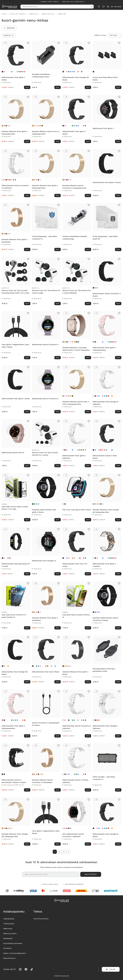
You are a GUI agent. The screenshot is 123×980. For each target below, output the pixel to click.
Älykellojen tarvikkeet (18, 14)
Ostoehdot (8, 948)
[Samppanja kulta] (2, 126)
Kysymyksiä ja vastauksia (13, 943)
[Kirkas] (63, 504)
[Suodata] (8, 35)
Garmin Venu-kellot (48, 14)
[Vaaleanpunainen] (4, 72)
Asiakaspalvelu (9, 919)
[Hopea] (10, 126)
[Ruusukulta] (4, 126)
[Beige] (12, 180)
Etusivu (4, 14)
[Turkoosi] (23, 72)
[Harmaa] (17, 72)
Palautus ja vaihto (10, 933)
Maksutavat (8, 929)
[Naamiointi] (6, 666)
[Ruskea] (67, 828)
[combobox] (115, 35)
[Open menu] (116, 7)
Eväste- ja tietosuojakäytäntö (15, 953)
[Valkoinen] (6, 72)
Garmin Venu (62, 14)
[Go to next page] (68, 852)
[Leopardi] (8, 72)
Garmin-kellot (34, 14)
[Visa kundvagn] (108, 7)
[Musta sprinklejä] (14, 72)
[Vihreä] (19, 72)
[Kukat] (10, 72)
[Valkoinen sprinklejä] (15, 72)
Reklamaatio (8, 938)
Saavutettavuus (9, 958)
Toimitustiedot (9, 924)
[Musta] (2, 72)
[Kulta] (40, 126)
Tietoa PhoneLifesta (41, 919)
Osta (27, 87)
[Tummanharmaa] (37, 504)
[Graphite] (78, 342)
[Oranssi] (25, 72)
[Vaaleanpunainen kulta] (8, 126)
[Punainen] (21, 72)
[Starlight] (71, 342)
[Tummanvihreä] (15, 180)
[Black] (2, 774)
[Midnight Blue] (76, 342)
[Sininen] (12, 72)
